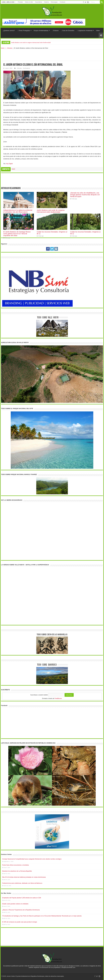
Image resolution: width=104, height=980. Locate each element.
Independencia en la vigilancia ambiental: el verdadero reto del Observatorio (18, 211)
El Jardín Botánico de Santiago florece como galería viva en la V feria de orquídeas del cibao (17, 234)
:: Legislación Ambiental (85, 31)
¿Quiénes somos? (9, 31)
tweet (13, 169)
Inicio (3, 48)
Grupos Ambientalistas (41, 31)
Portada (20, 2)
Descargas (54, 2)
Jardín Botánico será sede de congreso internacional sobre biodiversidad (31, 43)
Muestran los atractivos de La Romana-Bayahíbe (17, 871)
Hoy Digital (9, 164)
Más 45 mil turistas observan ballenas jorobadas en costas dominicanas (24, 877)
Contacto (62, 2)
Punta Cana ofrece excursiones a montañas (15, 865)
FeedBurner (58, 698)
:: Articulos (9, 48)
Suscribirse (38, 2)
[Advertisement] (52, 55)
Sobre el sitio (29, 2)
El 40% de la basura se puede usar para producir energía (20, 922)
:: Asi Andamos (26, 68)
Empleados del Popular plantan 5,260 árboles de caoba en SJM (22, 898)
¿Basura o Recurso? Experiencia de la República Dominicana (21, 910)
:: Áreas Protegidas (24, 31)
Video (98, 31)
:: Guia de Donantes (68, 31)
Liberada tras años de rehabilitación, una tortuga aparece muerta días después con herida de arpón (85, 195)
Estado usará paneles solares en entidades (15, 904)
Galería (46, 2)
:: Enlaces (55, 31)
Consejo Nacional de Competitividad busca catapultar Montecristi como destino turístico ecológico (32, 859)
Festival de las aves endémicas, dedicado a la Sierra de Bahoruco (22, 883)
